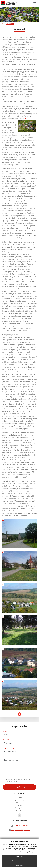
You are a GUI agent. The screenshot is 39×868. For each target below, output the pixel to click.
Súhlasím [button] (19, 857)
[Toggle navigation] (35, 3)
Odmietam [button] (19, 865)
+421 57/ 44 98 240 (21, 826)
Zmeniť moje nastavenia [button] (19, 861)
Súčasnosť (10, 24)
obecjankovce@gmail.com (21, 830)
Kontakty (19, 811)
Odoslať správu (20, 787)
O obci (20, 798)
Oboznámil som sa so (18, 780)
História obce (20, 800)
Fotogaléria (20, 808)
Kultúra (19, 805)
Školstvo (20, 803)
